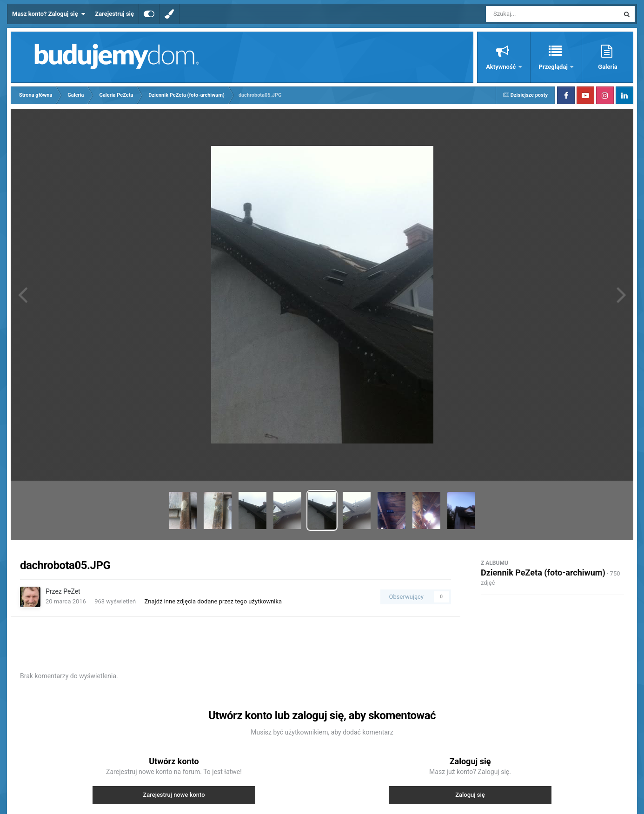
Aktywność (501, 67)
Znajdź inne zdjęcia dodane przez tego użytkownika (213, 601)
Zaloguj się (470, 795)
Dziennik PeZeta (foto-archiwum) (543, 572)
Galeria (607, 67)
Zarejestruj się (114, 14)
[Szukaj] (531, 14)
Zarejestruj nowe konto (174, 795)
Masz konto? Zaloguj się (49, 14)
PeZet (72, 591)
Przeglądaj (554, 67)
